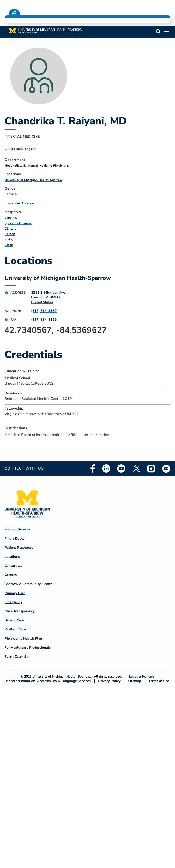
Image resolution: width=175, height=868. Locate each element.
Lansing (10, 218)
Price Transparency (20, 611)
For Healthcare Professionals (28, 648)
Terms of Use (159, 681)
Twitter (136, 468)
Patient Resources (19, 548)
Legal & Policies (142, 677)
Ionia (8, 239)
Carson (10, 234)
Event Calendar (17, 657)
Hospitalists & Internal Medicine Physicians (37, 166)
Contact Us (13, 566)
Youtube (121, 468)
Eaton (9, 245)
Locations (12, 557)
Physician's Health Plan (23, 638)
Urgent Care (14, 620)
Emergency (13, 602)
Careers (11, 575)
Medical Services (18, 529)
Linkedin (106, 468)
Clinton (10, 229)
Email (166, 469)
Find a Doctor (15, 538)
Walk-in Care (15, 629)
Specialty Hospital (18, 223)
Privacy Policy (109, 681)
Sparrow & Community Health (29, 584)
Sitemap (135, 681)
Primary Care (15, 593)
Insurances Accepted (20, 203)
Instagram (151, 468)
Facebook (93, 468)
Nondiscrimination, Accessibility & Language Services (48, 681)
